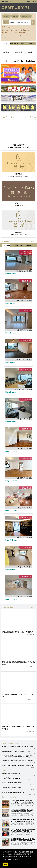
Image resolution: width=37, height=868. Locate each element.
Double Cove (13, 32)
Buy (6, 22)
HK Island (7, 16)
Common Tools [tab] (23, 43)
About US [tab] (31, 43)
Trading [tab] (5, 43)
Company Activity (9, 797)
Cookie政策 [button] (16, 859)
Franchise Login (7, 1)
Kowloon (15, 16)
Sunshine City (24, 32)
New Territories (26, 16)
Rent (12, 22)
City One (5, 30)
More (33, 241)
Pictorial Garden (8, 35)
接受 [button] (6, 864)
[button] (2, 74)
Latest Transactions (10, 743)
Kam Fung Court (16, 30)
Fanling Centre (21, 35)
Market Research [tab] (14, 43)
